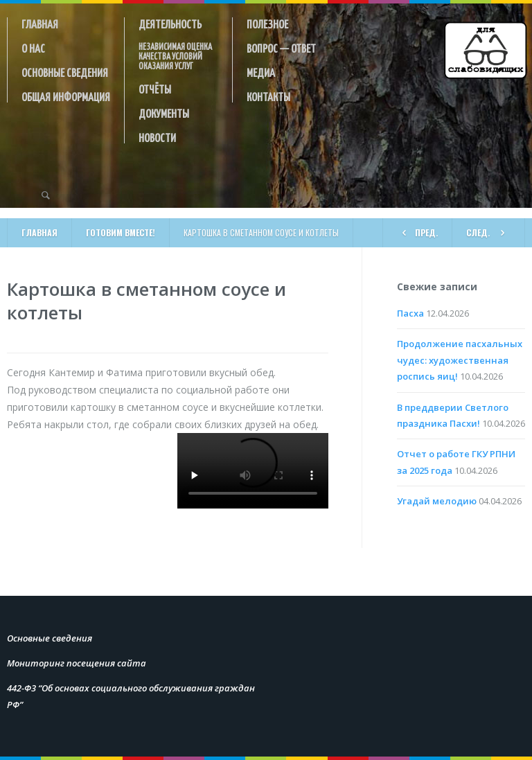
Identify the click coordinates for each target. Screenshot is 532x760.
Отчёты (155, 89)
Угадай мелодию (437, 501)
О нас (33, 48)
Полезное (267, 24)
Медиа (261, 72)
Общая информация (66, 96)
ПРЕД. (417, 232)
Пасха (410, 313)
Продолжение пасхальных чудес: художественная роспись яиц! (460, 360)
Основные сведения (65, 72)
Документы (164, 113)
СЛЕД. (488, 232)
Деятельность (170, 24)
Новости (157, 137)
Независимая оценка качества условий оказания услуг (175, 56)
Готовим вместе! (121, 232)
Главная (40, 24)
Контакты (268, 96)
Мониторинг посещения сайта (77, 663)
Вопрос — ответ (281, 48)
